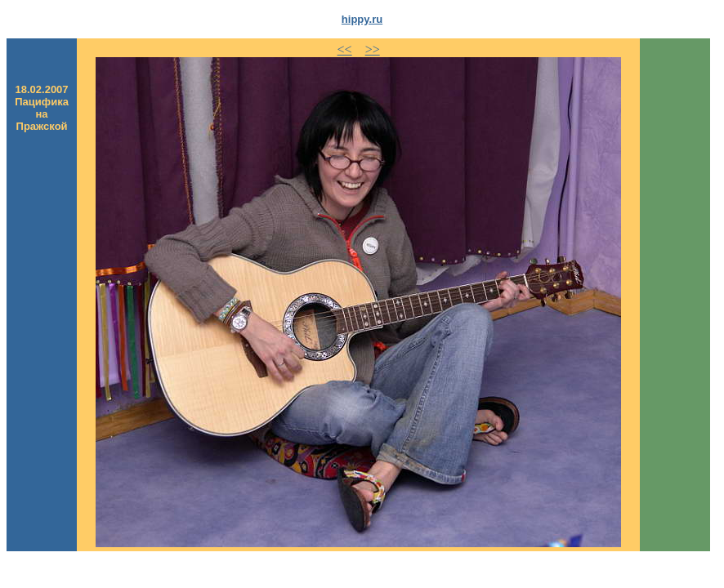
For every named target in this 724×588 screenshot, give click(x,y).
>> (373, 49)
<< (345, 49)
